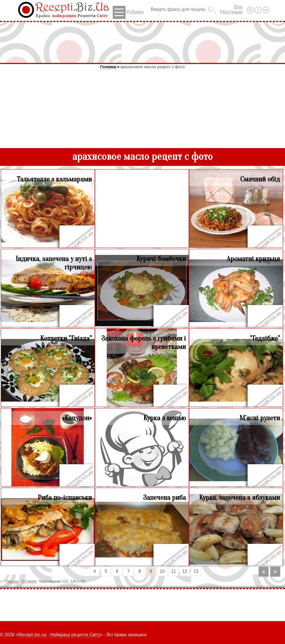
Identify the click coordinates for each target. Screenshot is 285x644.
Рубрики (128, 12)
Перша (12, 581)
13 (196, 571)
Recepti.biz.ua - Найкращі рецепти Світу (59, 635)
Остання (29, 581)
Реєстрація (232, 12)
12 (185, 571)
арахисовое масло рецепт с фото (153, 67)
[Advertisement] (142, 42)
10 (162, 571)
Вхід (238, 7)
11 (173, 571)
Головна (108, 67)
